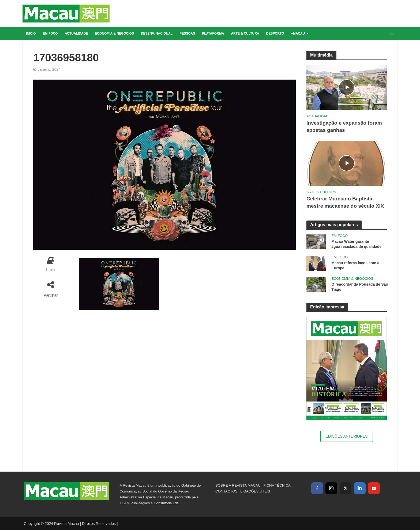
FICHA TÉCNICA (277, 485)
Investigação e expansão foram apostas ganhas (344, 126)
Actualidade (76, 33)
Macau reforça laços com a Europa (355, 265)
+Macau (298, 33)
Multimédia (321, 55)
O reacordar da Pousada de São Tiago (360, 287)
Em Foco (50, 33)
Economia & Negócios (114, 33)
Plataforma (213, 33)
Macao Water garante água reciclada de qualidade (356, 244)
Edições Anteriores (346, 436)
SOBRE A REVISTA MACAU (238, 485)
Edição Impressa (327, 307)
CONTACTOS (226, 491)
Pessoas (187, 33)
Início (31, 33)
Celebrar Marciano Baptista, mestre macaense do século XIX (345, 202)
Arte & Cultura (245, 33)
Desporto (275, 33)
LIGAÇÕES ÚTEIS (255, 491)
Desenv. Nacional (157, 33)
